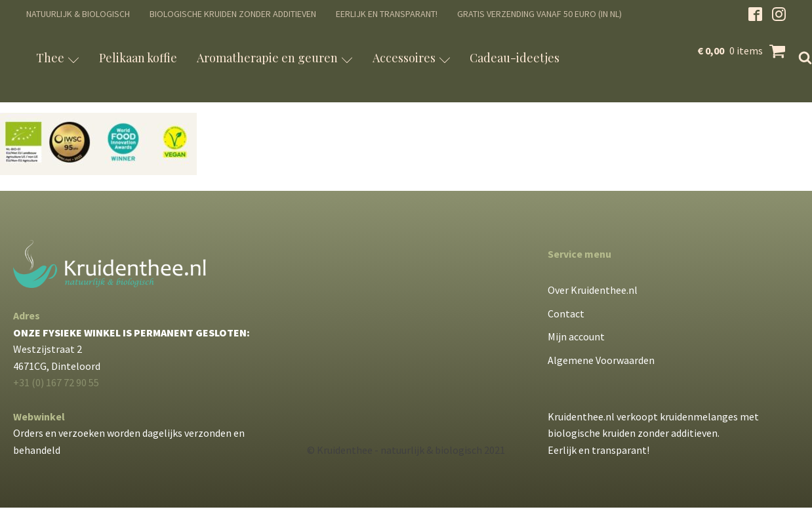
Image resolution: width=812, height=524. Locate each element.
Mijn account (576, 336)
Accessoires (412, 58)
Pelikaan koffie (138, 58)
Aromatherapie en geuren (275, 58)
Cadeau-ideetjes (515, 58)
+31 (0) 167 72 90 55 (56, 382)
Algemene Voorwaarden (601, 360)
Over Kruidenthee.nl (593, 290)
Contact (566, 313)
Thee (58, 58)
